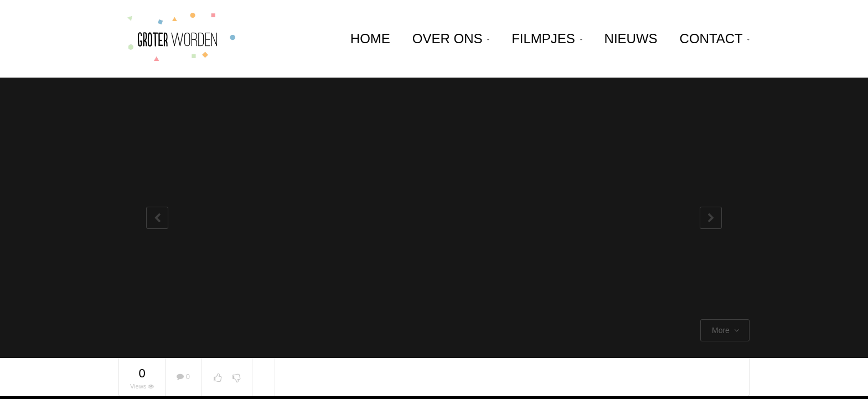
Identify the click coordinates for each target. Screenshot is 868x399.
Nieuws (631, 39)
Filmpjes (547, 39)
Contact (715, 39)
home (370, 39)
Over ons (451, 39)
